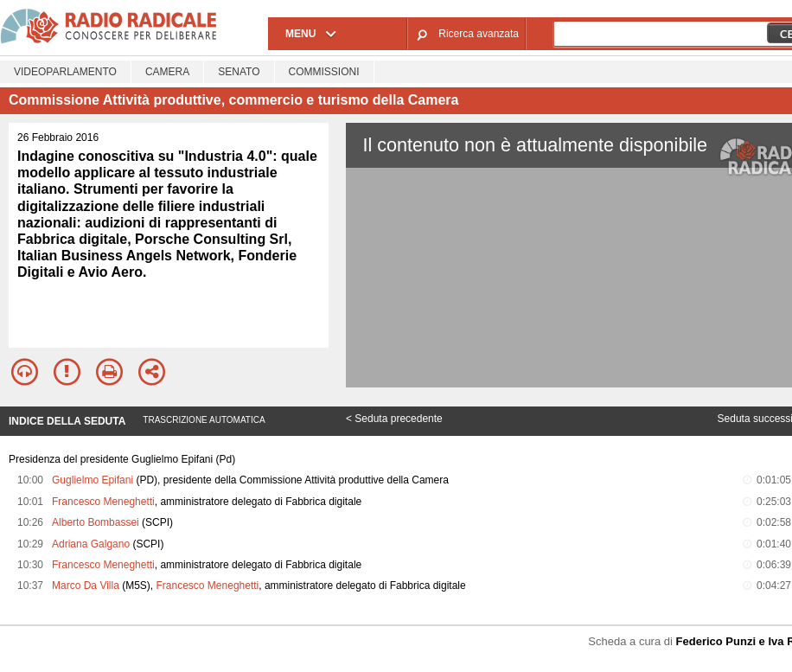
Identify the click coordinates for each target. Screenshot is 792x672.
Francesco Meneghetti (103, 502)
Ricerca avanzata (479, 34)
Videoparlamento (65, 72)
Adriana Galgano (91, 544)
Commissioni (324, 72)
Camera (167, 72)
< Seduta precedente (394, 419)
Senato (239, 72)
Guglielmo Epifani (93, 480)
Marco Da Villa (86, 586)
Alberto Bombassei (96, 522)
